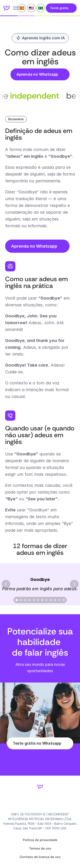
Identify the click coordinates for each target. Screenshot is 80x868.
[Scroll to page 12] (64, 600)
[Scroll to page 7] (42, 600)
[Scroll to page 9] (51, 600)
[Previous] (6, 584)
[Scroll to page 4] (29, 600)
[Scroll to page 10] (55, 600)
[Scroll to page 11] (59, 600)
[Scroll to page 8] (47, 600)
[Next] (74, 584)
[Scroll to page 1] (16, 600)
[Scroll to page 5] (34, 600)
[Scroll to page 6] (38, 600)
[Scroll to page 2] (21, 600)
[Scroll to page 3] (25, 600)
